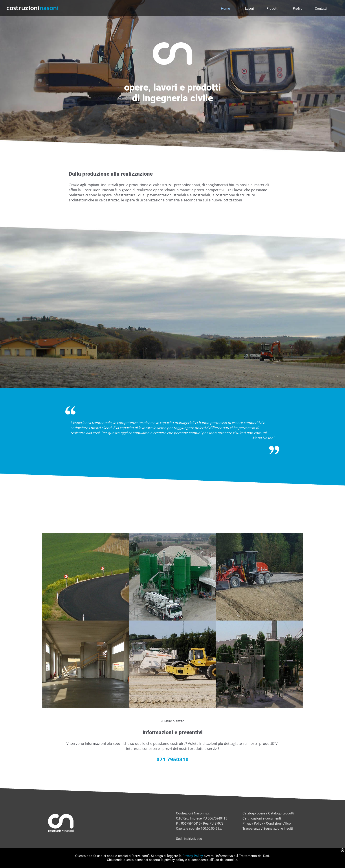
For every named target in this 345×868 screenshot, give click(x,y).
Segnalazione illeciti (278, 829)
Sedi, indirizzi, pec (189, 839)
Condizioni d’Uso (278, 823)
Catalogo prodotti (281, 813)
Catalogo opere (254, 813)
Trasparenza (251, 829)
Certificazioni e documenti (262, 818)
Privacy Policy (253, 823)
